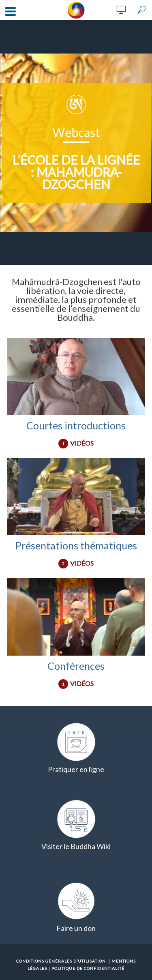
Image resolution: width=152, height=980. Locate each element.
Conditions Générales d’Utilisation (61, 961)
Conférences (76, 666)
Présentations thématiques (76, 545)
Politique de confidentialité (88, 968)
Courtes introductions (76, 425)
